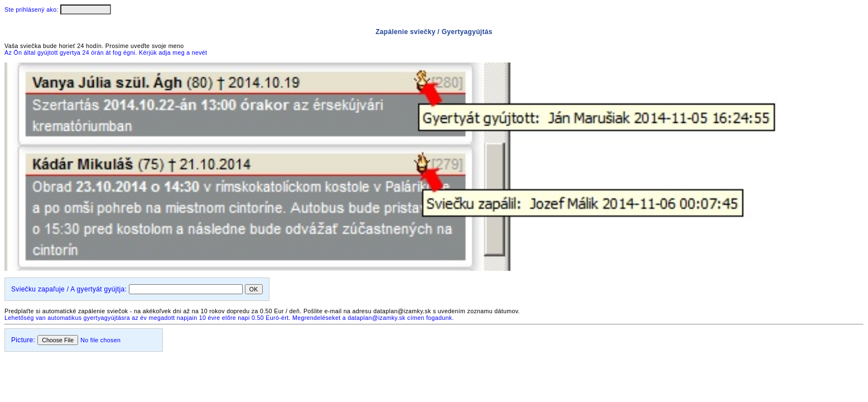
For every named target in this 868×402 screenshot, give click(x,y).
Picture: (23, 340)
